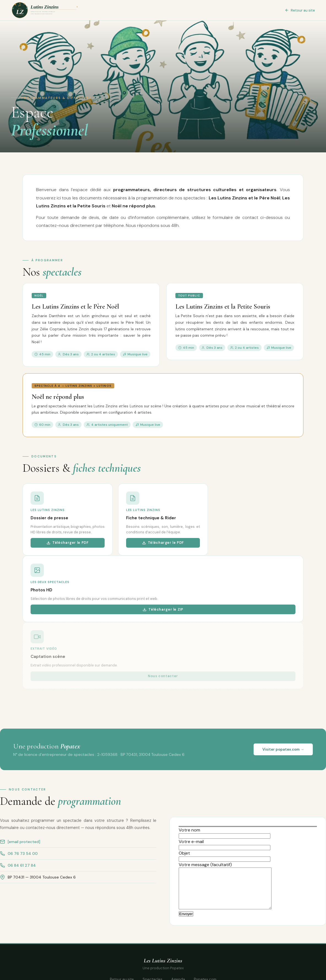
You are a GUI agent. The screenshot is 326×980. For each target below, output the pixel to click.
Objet (225, 856)
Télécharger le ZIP (163, 610)
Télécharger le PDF (67, 543)
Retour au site (300, 10)
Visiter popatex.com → (283, 749)
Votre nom (225, 833)
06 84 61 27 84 (22, 865)
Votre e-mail (225, 844)
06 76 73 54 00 (23, 853)
